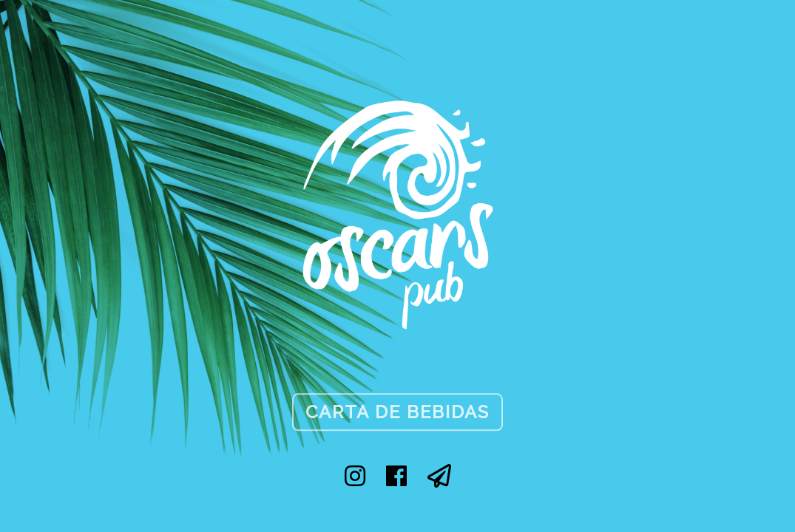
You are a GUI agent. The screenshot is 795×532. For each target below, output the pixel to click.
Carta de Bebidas (397, 412)
